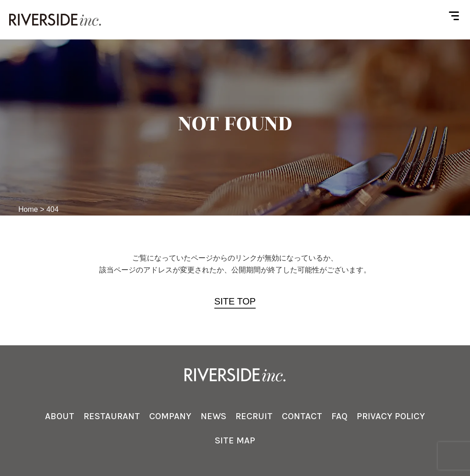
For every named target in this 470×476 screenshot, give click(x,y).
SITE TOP (235, 301)
